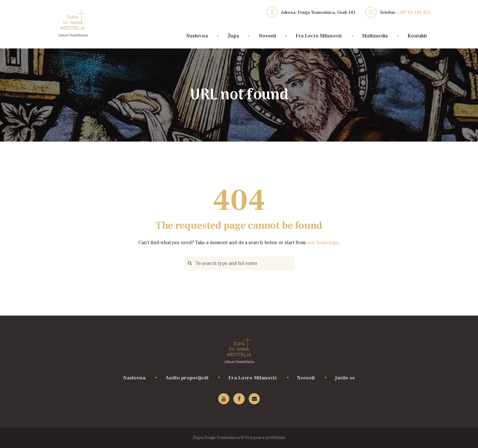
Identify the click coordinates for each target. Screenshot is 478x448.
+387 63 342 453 (414, 13)
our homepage (323, 243)
